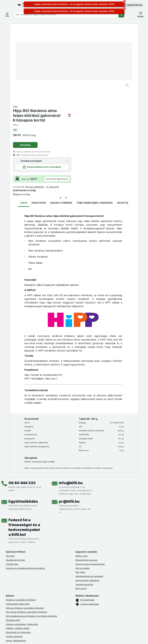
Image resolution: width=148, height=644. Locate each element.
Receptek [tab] (123, 130)
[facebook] (8, 603)
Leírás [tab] (24, 130)
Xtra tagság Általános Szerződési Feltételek (27, 539)
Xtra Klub (10, 483)
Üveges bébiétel (99, 114)
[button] (133, 5)
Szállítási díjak (12, 580)
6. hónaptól (117, 114)
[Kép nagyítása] (63, 76)
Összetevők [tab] (39, 130)
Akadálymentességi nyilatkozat (21, 588)
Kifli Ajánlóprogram (15, 592)
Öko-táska (80, 499)
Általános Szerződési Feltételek (21, 527)
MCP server (81, 515)
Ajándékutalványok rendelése (89, 503)
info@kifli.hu (71, 410)
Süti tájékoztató (13, 575)
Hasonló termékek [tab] (61, 130)
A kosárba (90, 72)
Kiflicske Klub (12, 491)
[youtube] (22, 603)
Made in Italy (82, 483)
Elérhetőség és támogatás (18, 559)
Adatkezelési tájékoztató (18, 531)
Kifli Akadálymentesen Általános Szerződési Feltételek (31, 543)
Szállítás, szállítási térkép (18, 555)
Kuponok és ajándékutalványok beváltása (25, 495)
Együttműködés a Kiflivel (17, 571)
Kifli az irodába (82, 495)
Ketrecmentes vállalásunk (87, 507)
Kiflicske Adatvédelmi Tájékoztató (22, 551)
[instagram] (15, 603)
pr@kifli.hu (69, 428)
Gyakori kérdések (14, 563)
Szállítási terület (13, 584)
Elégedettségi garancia (86, 487)
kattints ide (45, 641)
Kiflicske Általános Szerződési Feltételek (25, 535)
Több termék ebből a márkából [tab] (95, 130)
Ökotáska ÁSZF (13, 547)
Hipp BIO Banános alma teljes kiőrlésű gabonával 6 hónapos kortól (106, 42)
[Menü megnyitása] (7, 14)
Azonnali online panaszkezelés (90, 491)
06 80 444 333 (22, 410)
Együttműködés (23, 428)
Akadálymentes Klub (15, 487)
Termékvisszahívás (84, 511)
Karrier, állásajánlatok (16, 567)
